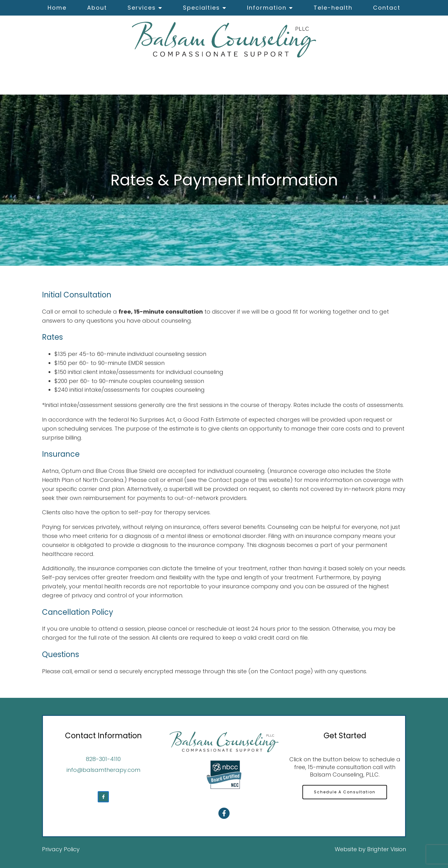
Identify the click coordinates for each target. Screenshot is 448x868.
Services (142, 8)
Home (57, 8)
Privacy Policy (61, 849)
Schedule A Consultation (345, 792)
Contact (387, 8)
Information (267, 8)
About (97, 8)
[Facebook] (103, 797)
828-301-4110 (103, 759)
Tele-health (333, 8)
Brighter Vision (387, 849)
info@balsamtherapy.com (103, 770)
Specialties (201, 8)
